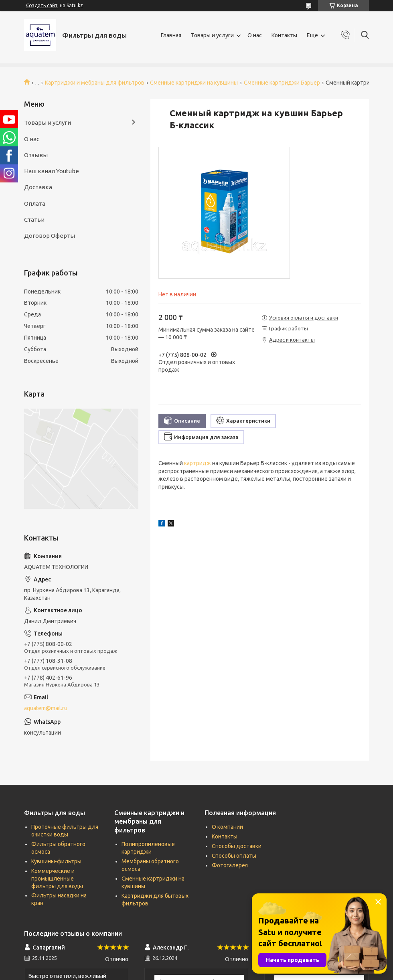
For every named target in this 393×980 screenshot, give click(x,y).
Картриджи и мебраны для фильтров (95, 83)
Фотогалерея (230, 865)
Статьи (34, 220)
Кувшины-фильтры (56, 861)
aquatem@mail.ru (46, 708)
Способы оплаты (234, 856)
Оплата (35, 203)
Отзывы (36, 155)
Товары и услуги (212, 35)
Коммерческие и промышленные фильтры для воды (57, 879)
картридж (198, 463)
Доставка (38, 187)
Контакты (284, 35)
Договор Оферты (50, 236)
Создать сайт (42, 5)
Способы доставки (237, 846)
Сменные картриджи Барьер (282, 83)
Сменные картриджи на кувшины (194, 83)
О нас (255, 35)
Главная (171, 35)
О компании (227, 827)
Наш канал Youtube (52, 171)
